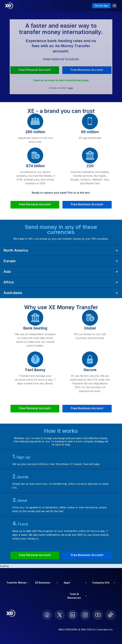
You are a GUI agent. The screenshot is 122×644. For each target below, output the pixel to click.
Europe (10, 261)
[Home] (9, 6)
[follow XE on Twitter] (60, 615)
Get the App (101, 6)
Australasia (13, 293)
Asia (7, 271)
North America (16, 250)
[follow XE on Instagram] (85, 615)
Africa (9, 282)
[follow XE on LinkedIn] (72, 615)
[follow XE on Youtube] (98, 615)
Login (70, 88)
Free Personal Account (35, 70)
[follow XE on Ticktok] (111, 615)
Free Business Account (87, 70)
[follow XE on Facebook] (47, 615)
